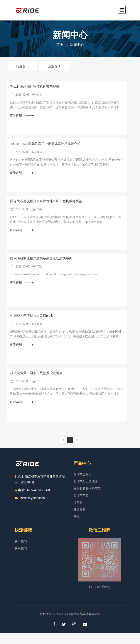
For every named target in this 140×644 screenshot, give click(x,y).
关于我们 (21, 541)
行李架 (78, 502)
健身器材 (79, 509)
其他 (76, 516)
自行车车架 (81, 496)
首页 (60, 45)
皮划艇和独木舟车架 (87, 489)
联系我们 (21, 548)
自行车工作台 (83, 475)
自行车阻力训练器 (86, 482)
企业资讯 (54, 66)
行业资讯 (22, 66)
